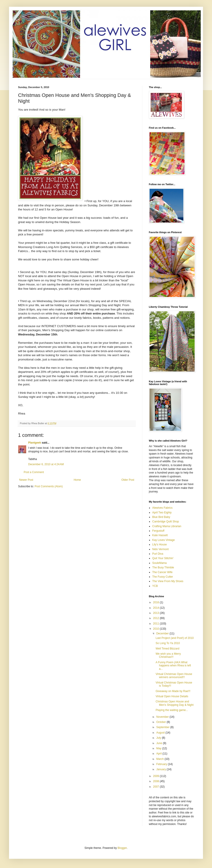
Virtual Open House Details (172, 696)
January (161, 769)
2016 (157, 602)
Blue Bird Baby (161, 517)
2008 (157, 781)
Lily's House (159, 544)
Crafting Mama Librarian (167, 526)
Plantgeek (35, 443)
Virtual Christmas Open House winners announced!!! (174, 676)
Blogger (122, 848)
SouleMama (159, 563)
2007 (157, 787)
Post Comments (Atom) (49, 486)
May (159, 748)
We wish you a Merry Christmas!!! (168, 655)
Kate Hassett (160, 535)
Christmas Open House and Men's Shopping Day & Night (175, 703)
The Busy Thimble (163, 567)
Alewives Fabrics (162, 508)
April (159, 754)
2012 (157, 618)
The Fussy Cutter (163, 577)
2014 (157, 608)
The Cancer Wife (162, 572)
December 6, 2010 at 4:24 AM (46, 464)
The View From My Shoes (168, 581)
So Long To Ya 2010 (168, 643)
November (163, 717)
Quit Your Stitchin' (163, 558)
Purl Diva (158, 554)
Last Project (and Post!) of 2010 (175, 638)
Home (77, 480)
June (160, 743)
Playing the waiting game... (172, 710)
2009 (157, 776)
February (162, 764)
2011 (157, 624)
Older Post (128, 480)
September (163, 727)
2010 (157, 629)
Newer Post (26, 480)
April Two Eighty (162, 513)
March (160, 759)
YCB (155, 586)
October (161, 722)
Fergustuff (158, 531)
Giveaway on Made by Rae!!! (173, 691)
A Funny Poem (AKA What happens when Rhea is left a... (173, 666)
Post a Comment (34, 472)
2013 (157, 613)
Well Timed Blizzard (167, 649)
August (161, 733)
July (159, 738)
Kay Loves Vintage (164, 540)
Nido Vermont (160, 549)
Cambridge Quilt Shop (166, 522)
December (163, 633)
